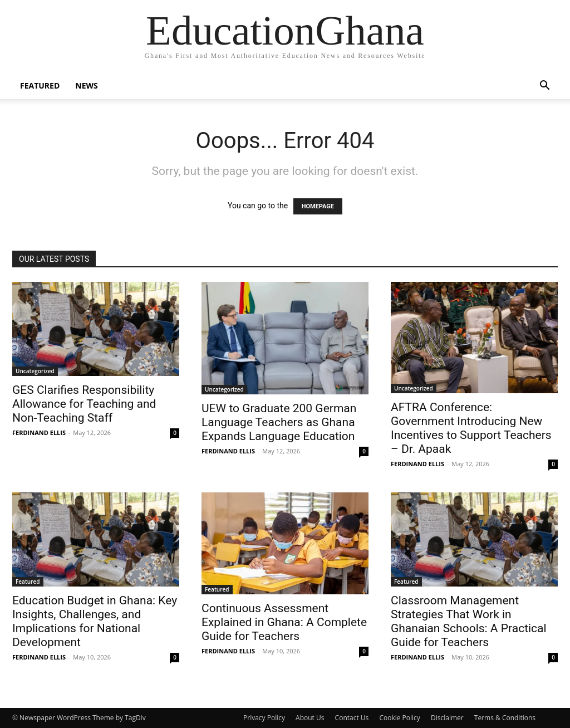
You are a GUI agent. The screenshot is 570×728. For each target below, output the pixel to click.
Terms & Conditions (505, 718)
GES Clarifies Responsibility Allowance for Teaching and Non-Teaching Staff (84, 404)
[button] (544, 87)
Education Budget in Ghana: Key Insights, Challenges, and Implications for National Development (95, 621)
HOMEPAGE (318, 206)
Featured (40, 85)
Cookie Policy (399, 718)
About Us (310, 718)
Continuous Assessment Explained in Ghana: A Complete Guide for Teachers (284, 622)
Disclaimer (447, 718)
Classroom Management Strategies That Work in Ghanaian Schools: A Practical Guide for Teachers (469, 621)
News (86, 85)
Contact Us (352, 718)
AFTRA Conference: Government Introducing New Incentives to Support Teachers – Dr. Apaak (471, 428)
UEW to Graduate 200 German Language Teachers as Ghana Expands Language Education (279, 422)
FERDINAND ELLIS (39, 433)
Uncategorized (35, 371)
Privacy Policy (264, 718)
